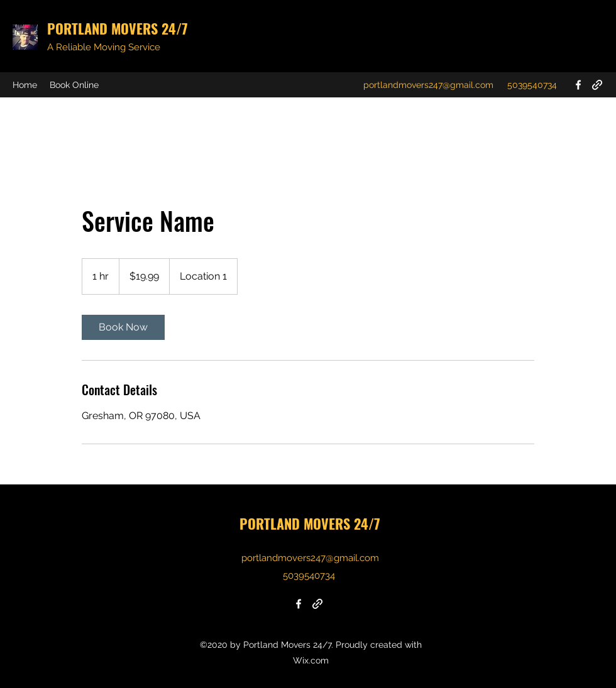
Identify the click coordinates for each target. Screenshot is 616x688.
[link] (123, 327)
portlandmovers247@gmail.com (428, 85)
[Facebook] (578, 85)
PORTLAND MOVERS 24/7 (118, 28)
